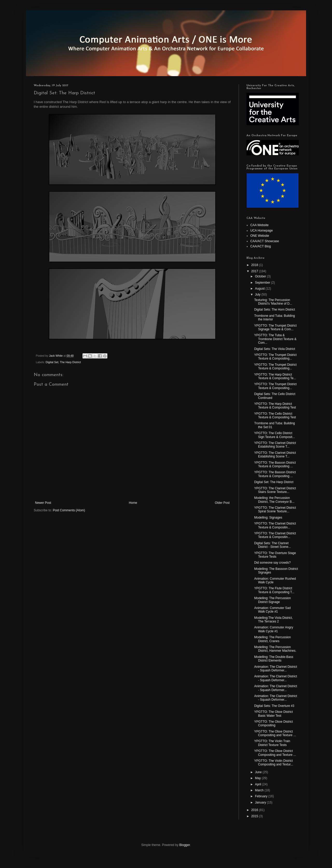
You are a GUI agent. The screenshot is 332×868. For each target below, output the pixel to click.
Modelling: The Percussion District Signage (272, 600)
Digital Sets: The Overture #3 (274, 706)
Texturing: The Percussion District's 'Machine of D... (273, 302)
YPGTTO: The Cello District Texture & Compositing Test (275, 415)
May (258, 778)
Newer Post (43, 503)
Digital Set (52, 362)
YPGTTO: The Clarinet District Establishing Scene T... (275, 445)
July (258, 295)
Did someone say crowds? (272, 563)
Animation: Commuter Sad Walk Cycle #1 (272, 610)
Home (133, 503)
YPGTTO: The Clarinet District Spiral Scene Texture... (275, 510)
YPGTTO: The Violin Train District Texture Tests (272, 743)
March (260, 790)
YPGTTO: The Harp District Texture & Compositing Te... (275, 376)
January (261, 802)
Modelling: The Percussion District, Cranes (272, 639)
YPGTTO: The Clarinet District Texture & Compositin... (275, 525)
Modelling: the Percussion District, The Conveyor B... (274, 500)
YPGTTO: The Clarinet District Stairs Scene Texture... (275, 490)
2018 (255, 265)
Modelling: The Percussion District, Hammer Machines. (275, 649)
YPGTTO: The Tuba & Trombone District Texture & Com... (275, 339)
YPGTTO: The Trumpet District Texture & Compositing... (275, 357)
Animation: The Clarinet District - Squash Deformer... (276, 669)
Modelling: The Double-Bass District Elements (274, 659)
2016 (255, 810)
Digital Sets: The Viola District (275, 349)
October (261, 276)
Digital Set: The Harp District (274, 482)
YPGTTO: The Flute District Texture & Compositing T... (274, 590)
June (259, 772)
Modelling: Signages (268, 518)
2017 (255, 271)
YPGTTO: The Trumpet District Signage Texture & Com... (275, 327)
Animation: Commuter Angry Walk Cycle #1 (274, 629)
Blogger (185, 845)
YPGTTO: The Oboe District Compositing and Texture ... (275, 733)
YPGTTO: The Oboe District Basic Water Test (274, 714)
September (263, 283)
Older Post (222, 503)
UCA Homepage (262, 231)
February (262, 796)
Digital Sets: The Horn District (275, 310)
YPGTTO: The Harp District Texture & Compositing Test (275, 406)
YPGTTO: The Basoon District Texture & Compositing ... (275, 464)
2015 (255, 816)
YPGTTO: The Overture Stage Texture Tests (275, 555)
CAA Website (259, 225)
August (260, 289)
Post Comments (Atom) (69, 510)
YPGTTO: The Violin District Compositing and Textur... (274, 763)
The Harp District (70, 362)
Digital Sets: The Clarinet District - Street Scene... (273, 545)
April (258, 784)
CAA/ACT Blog (261, 246)
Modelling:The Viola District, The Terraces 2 (274, 620)
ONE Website (260, 236)
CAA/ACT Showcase (265, 241)
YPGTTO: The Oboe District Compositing (274, 723)
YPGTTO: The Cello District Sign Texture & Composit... (275, 435)
